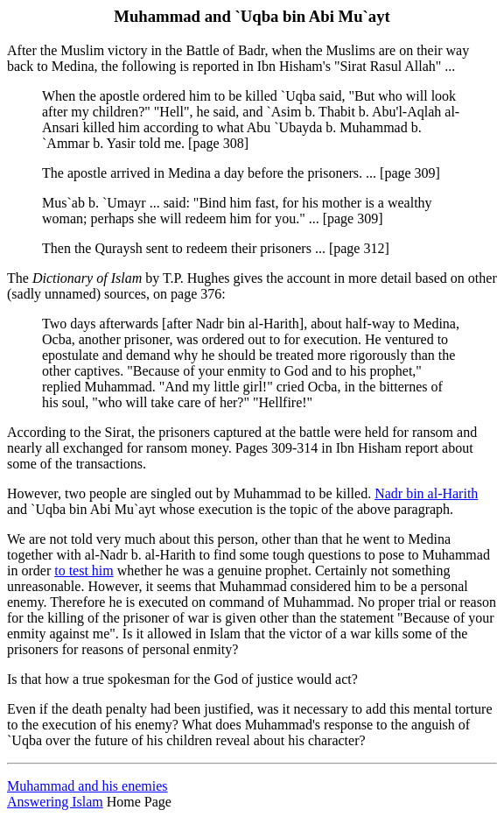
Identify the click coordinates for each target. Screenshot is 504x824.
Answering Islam (55, 802)
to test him (84, 570)
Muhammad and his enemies (87, 786)
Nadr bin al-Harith (426, 493)
